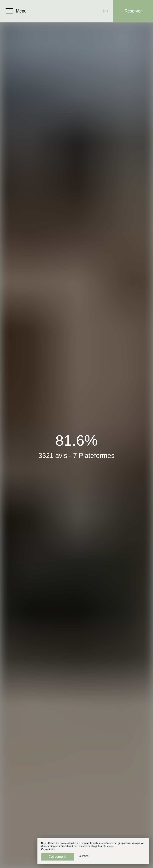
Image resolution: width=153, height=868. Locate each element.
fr (106, 11)
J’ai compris (57, 857)
